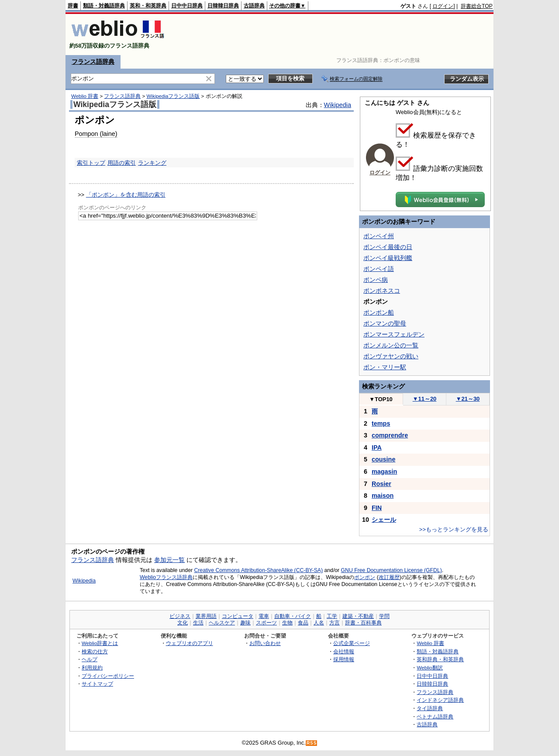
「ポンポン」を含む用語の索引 (126, 195)
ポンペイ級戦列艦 (388, 258)
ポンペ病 (376, 280)
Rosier (381, 484)
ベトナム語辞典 (435, 716)
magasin (384, 472)
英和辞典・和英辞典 (440, 659)
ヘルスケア (222, 623)
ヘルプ (90, 659)
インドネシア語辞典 (440, 700)
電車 (264, 616)
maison (383, 496)
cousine (383, 459)
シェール (384, 520)
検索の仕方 (95, 651)
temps (381, 423)
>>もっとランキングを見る (454, 529)
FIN (377, 508)
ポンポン (365, 577)
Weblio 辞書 (85, 96)
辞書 (73, 6)
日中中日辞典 (187, 6)
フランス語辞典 (93, 62)
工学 (332, 616)
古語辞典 (254, 6)
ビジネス (180, 616)
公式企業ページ (352, 643)
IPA (377, 447)
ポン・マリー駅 (385, 367)
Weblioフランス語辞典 (166, 577)
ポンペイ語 (379, 269)
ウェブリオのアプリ (190, 643)
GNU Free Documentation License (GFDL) (392, 570)
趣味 (245, 623)
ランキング (152, 163)
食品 (303, 623)
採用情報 (344, 659)
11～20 (425, 399)
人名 (319, 623)
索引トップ (91, 163)
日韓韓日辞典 (223, 6)
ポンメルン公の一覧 (391, 345)
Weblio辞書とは (100, 643)
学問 (384, 616)
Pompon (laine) (96, 134)
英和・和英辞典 (148, 6)
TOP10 (381, 399)
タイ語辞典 (430, 708)
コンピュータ (238, 616)
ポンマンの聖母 (385, 323)
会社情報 (344, 651)
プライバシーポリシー (108, 676)
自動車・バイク (293, 616)
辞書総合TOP (477, 6)
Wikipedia (338, 105)
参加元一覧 (169, 560)
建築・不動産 (358, 616)
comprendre (390, 435)
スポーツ (266, 623)
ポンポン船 (379, 312)
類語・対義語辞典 (104, 6)
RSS (312, 743)
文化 (183, 623)
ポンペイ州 (379, 236)
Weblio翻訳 (430, 668)
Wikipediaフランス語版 (173, 96)
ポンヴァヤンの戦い (391, 356)
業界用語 (206, 616)
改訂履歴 (389, 577)
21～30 (468, 399)
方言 (335, 623)
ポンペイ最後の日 (388, 247)
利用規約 (92, 668)
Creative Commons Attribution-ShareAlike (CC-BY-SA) (258, 570)
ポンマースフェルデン (394, 334)
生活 (198, 623)
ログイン (443, 6)
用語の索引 (122, 163)
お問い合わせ (265, 643)
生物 (287, 623)
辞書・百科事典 (363, 623)
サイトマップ (97, 684)
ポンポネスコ (382, 291)
